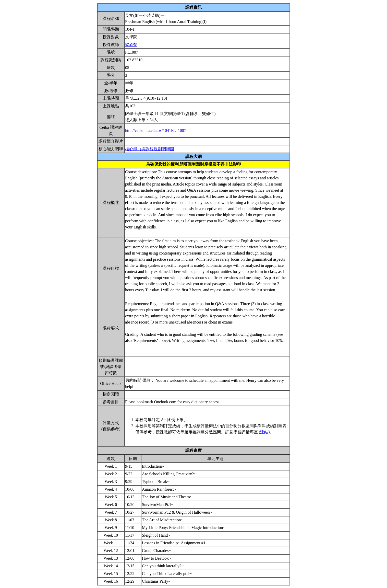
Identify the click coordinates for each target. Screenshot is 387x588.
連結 (264, 432)
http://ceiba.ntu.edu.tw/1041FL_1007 (156, 130)
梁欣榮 (131, 45)
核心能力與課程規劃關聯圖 (150, 149)
